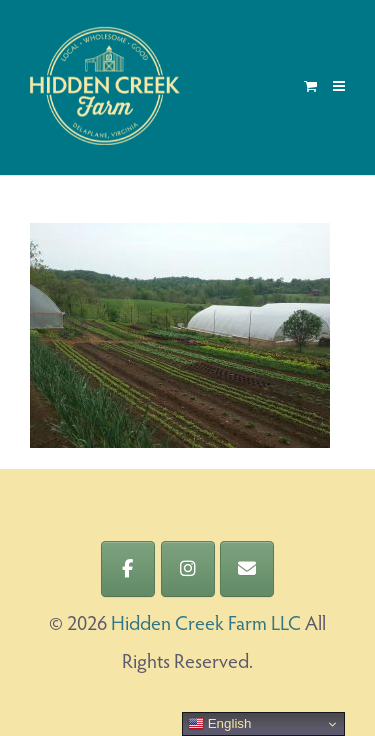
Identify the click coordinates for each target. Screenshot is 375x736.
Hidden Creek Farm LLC (206, 625)
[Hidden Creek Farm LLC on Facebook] (128, 569)
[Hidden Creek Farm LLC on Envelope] (247, 569)
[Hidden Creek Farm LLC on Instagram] (188, 569)
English (219, 724)
